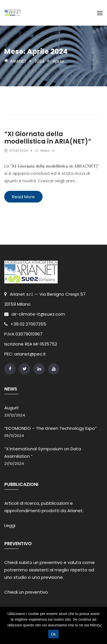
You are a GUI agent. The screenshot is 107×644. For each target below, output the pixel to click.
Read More (23, 197)
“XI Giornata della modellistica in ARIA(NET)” (48, 138)
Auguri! (11, 408)
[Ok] (100, 625)
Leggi (10, 525)
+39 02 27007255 (25, 324)
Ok (53, 634)
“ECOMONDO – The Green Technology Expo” (51, 428)
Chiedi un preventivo (26, 592)
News (45, 151)
